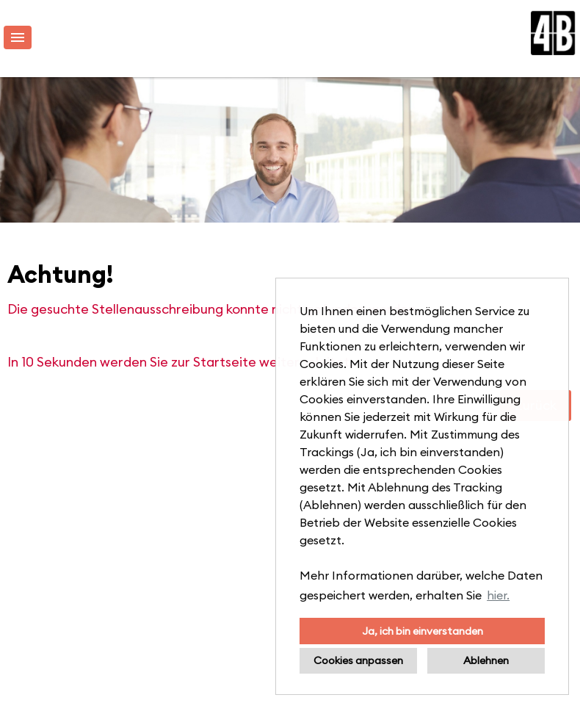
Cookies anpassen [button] (358, 660)
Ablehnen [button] (486, 660)
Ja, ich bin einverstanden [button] (423, 631)
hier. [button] (498, 595)
